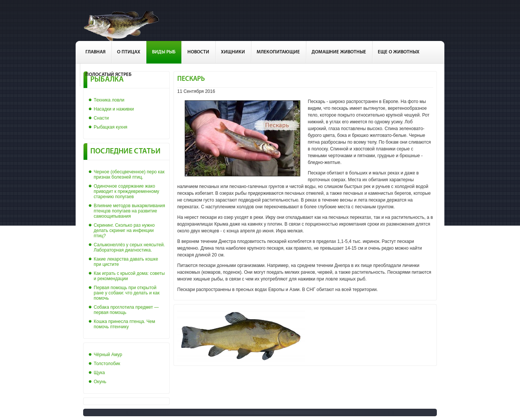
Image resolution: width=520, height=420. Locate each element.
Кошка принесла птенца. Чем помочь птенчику (124, 324)
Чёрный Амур (108, 355)
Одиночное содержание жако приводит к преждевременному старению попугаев (126, 191)
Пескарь (191, 79)
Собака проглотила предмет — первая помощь (126, 310)
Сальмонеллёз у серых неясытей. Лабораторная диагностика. (129, 247)
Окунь (100, 382)
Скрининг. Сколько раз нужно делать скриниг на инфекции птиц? (124, 230)
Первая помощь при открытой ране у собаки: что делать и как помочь (127, 293)
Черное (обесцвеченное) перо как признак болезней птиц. (129, 174)
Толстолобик (107, 364)
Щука (99, 373)
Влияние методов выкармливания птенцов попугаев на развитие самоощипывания (129, 211)
